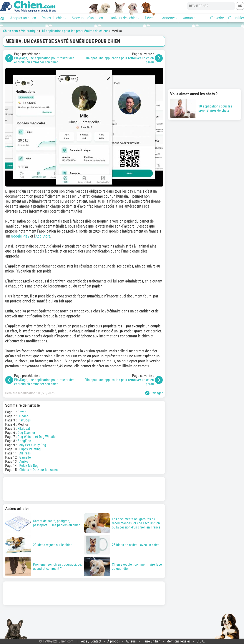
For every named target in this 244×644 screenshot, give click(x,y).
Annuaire (190, 18)
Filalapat (24, 429)
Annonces (170, 18)
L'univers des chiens (124, 18)
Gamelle (25, 457)
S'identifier (236, 18)
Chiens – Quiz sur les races (38, 470)
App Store (43, 236)
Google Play (20, 236)
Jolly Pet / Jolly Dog (32, 445)
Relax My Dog (29, 466)
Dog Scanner (26, 433)
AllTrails (25, 453)
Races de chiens (54, 18)
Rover (22, 412)
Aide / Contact (91, 641)
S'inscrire (217, 18)
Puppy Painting (30, 449)
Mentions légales (178, 641)
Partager (154, 393)
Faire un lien (152, 641)
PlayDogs (24, 420)
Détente (151, 18)
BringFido (24, 441)
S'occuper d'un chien (87, 18)
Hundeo (23, 416)
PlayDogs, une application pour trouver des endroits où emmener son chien (44, 60)
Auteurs (131, 641)
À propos (114, 641)
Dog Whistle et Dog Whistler (37, 437)
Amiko (24, 462)
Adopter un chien (23, 18)
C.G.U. (201, 641)
